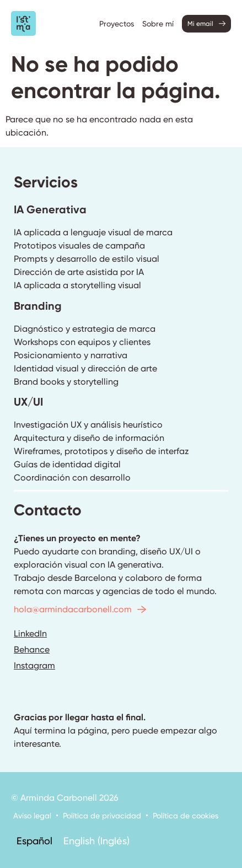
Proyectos (117, 24)
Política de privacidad (102, 816)
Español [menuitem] (34, 840)
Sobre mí (158, 24)
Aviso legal (32, 816)
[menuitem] (34, 841)
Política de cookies (185, 816)
